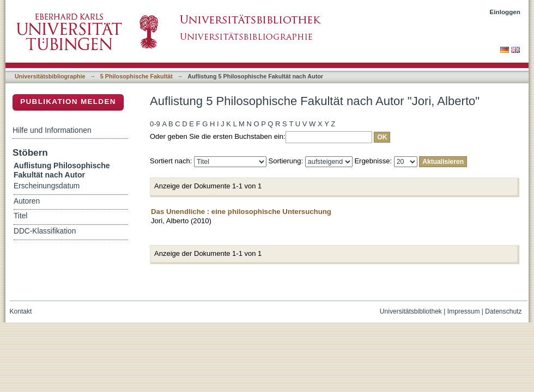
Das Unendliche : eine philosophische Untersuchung (241, 212)
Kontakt (21, 311)
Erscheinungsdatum (47, 186)
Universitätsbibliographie (50, 76)
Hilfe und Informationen (52, 130)
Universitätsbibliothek (411, 311)
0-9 (155, 124)
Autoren (27, 201)
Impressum (464, 311)
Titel (20, 216)
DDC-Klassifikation (45, 231)
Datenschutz (503, 311)
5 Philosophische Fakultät (136, 76)
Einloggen (505, 12)
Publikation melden (68, 102)
